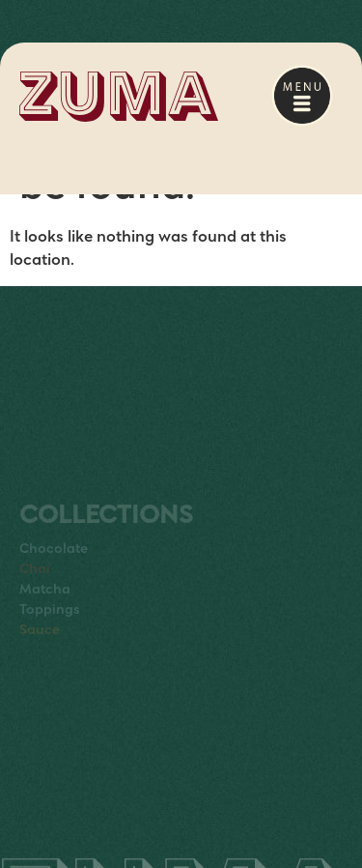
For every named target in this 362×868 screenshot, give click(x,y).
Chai (35, 582)
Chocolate (54, 562)
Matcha (45, 602)
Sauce (40, 643)
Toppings (50, 622)
